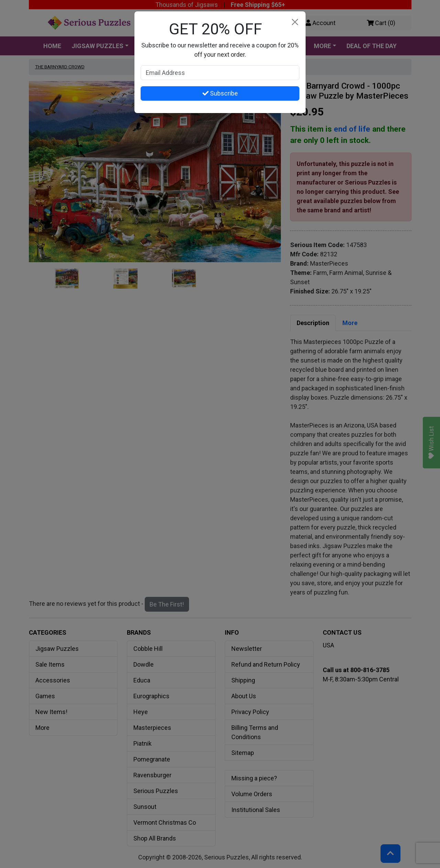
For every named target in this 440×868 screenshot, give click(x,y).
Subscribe (220, 93)
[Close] (295, 22)
